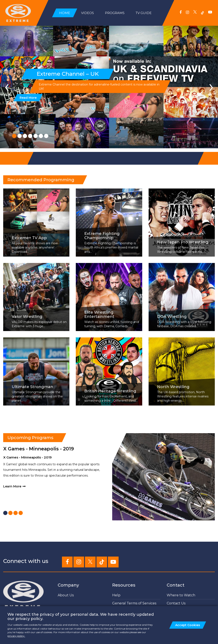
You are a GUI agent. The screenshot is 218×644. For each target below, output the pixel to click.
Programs (115, 13)
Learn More (12, 486)
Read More (28, 98)
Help (116, 595)
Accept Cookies (188, 625)
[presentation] (7, 86)
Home (65, 13)
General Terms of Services (134, 603)
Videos (87, 13)
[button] (14, 136)
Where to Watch (181, 595)
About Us (66, 595)
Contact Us (176, 603)
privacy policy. (16, 636)
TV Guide (144, 13)
